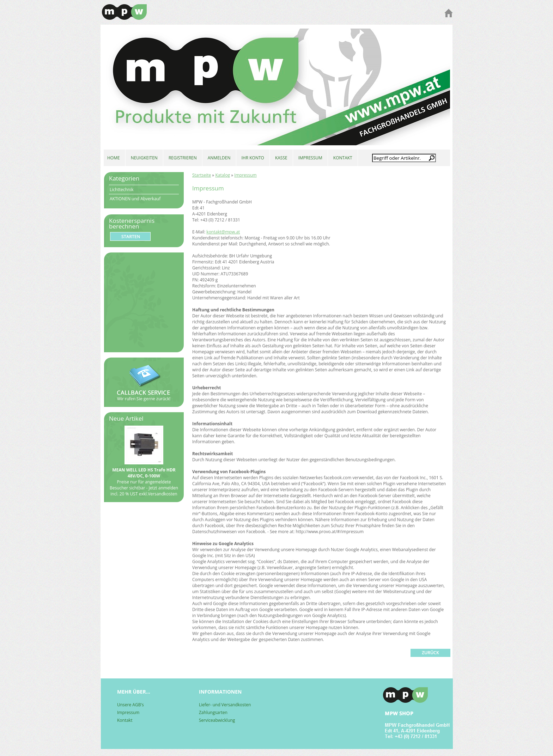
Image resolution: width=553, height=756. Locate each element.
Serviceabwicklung (217, 720)
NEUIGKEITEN (144, 158)
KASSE (281, 158)
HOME (114, 158)
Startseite (202, 175)
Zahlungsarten (213, 712)
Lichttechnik (122, 190)
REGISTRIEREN (183, 158)
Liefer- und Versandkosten (225, 705)
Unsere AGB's (130, 705)
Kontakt (125, 720)
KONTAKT (343, 158)
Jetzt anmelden (163, 488)
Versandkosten (163, 494)
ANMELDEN (219, 158)
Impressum (245, 175)
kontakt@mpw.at (223, 232)
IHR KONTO (253, 158)
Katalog (223, 175)
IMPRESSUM (310, 158)
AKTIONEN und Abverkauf (135, 199)
